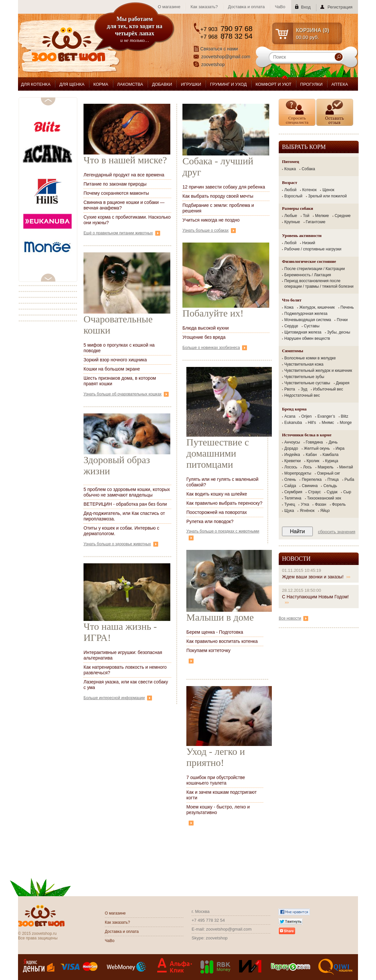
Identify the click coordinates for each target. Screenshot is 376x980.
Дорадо (291, 448)
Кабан (311, 455)
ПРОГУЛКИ (311, 84)
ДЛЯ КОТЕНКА (36, 84)
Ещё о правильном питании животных (122, 233)
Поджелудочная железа (306, 314)
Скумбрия (293, 492)
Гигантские (316, 222)
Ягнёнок (307, 511)
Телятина (293, 498)
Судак (332, 492)
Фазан (320, 504)
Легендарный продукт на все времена (124, 175)
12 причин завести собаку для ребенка (224, 187)
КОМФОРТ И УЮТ (273, 84)
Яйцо (325, 511)
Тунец (290, 504)
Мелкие (322, 216)
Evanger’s (326, 416)
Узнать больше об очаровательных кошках (126, 394)
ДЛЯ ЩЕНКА (72, 84)
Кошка (290, 169)
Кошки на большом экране (112, 369)
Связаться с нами (219, 49)
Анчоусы (292, 442)
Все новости (293, 618)
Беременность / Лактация (308, 275)
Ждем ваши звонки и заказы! (316, 577)
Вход (306, 7)
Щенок (328, 190)
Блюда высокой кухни (206, 328)
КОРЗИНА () (313, 30)
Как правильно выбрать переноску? (224, 503)
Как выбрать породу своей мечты (218, 196)
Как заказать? (204, 7)
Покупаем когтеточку (208, 650)
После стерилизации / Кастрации (315, 269)
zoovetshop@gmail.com (226, 57)
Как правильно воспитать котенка (222, 641)
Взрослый (293, 196)
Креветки (292, 461)
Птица (333, 480)
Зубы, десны (339, 332)
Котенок (310, 190)
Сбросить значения (337, 532)
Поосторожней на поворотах (217, 512)
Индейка (292, 455)
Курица (332, 461)
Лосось (291, 467)
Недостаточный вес (302, 395)
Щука (289, 511)
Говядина (314, 442)
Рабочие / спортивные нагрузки (313, 249)
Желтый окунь (317, 448)
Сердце (291, 326)
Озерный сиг (329, 473)
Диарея (343, 383)
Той (306, 216)
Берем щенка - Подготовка (215, 632)
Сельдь (330, 486)
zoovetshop (213, 64)
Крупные (292, 222)
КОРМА (101, 84)
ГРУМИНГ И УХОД (228, 84)
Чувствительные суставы (307, 383)
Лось (307, 467)
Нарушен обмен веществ (307, 338)
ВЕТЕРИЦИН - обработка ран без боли (125, 504)
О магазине (169, 7)
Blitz (345, 416)
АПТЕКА (340, 84)
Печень (347, 307)
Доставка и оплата (246, 7)
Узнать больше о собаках (209, 230)
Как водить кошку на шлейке (217, 494)
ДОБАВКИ (162, 84)
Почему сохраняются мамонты (116, 193)
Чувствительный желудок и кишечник (318, 371)
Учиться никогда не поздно (211, 220)
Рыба (349, 480)
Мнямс (328, 423)
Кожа (289, 307)
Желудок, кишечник (317, 307)
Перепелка (312, 480)
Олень (290, 480)
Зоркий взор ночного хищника (115, 360)
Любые (291, 216)
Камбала (331, 455)
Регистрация (340, 7)
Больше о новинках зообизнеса (215, 348)
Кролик (313, 461)
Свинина (310, 486)
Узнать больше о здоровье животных (121, 544)
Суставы (312, 326)
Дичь (333, 442)
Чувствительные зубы (304, 377)
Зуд (304, 389)
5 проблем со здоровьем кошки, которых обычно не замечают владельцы (127, 492)
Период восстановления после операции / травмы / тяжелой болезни (319, 284)
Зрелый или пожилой (328, 196)
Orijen (307, 416)
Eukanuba (293, 423)
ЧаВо (280, 7)
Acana (290, 416)
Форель (339, 504)
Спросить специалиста (297, 120)
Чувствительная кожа (304, 364)
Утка (305, 504)
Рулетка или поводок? (210, 521)
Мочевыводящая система (308, 320)
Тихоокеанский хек (324, 498)
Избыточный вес (328, 389)
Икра (340, 448)
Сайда (290, 486)
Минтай (346, 467)
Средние (343, 216)
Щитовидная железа (303, 332)
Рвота (290, 389)
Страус (314, 492)
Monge (346, 423)
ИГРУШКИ (191, 84)
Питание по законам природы (115, 184)
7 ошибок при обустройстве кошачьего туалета (216, 780)
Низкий (309, 243)
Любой (290, 190)
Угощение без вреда (204, 337)
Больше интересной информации (118, 698)
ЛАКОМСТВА (130, 84)
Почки (342, 320)
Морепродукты (298, 473)
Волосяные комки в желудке (310, 358)
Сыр (347, 492)
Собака (308, 169)
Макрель (326, 467)
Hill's (312, 423)
